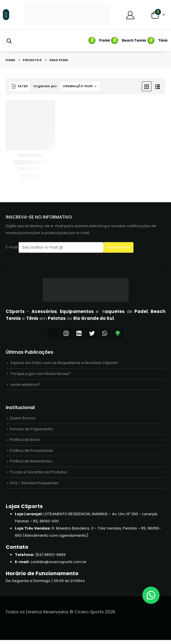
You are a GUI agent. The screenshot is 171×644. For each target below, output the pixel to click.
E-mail (55, 247)
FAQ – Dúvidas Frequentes (34, 487)
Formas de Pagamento (31, 431)
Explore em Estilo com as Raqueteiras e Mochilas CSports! (64, 363)
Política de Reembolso (31, 464)
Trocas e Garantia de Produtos (38, 475)
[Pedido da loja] (80, 86)
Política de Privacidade (31, 453)
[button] (6, 15)
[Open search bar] (9, 40)
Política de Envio (25, 442)
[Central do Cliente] (131, 15)
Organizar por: (45, 86)
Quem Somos (23, 420)
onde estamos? (25, 385)
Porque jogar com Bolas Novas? (41, 374)
